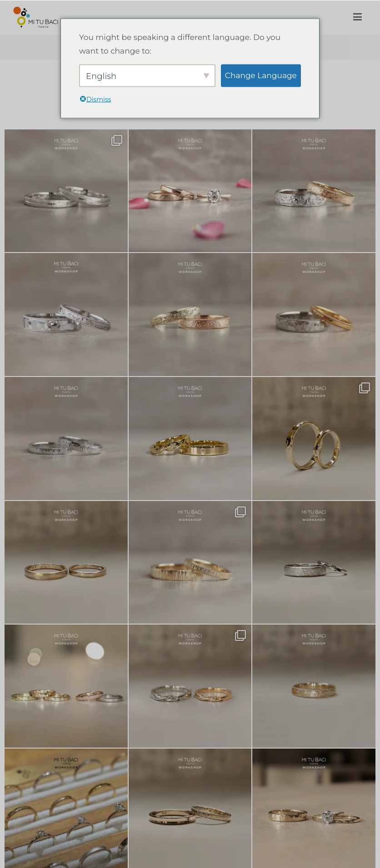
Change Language (261, 75)
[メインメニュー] (357, 17)
